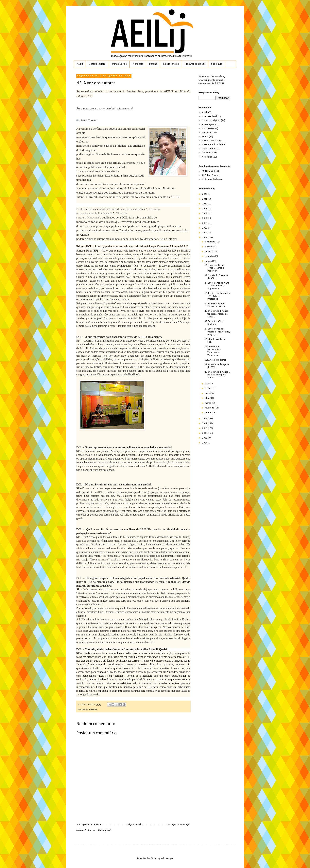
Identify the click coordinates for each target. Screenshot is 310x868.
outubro (209, 252)
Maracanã (93, 217)
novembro (210, 247)
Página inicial (134, 825)
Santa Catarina (209, 149)
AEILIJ (80, 64)
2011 (205, 424)
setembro (210, 256)
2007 (205, 443)
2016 (205, 223)
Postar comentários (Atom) (98, 830)
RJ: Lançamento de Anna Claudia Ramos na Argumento (217, 286)
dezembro (210, 242)
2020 (205, 204)
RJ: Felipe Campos (210, 175)
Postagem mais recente (89, 825)
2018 (205, 214)
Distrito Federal (97, 64)
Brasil (204, 112)
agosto (209, 261)
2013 (205, 238)
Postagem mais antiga (178, 825)
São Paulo (217, 64)
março (208, 403)
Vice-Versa (207, 157)
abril (207, 398)
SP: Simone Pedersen (212, 179)
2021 (205, 199)
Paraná (153, 64)
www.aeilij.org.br (207, 80)
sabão (110, 213)
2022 (205, 194)
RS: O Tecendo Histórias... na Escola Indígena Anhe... (217, 375)
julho (208, 384)
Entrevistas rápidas (211, 121)
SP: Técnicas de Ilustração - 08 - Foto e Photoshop (217, 296)
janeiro (209, 413)
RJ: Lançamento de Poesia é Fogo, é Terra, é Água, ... (217, 332)
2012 (205, 419)
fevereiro (210, 408)
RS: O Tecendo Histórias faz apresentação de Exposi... (216, 314)
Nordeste (138, 64)
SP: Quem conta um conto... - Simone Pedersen (214, 268)
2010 (205, 428)
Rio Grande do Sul (195, 64)
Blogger (169, 859)
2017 (205, 218)
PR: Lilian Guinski (210, 171)
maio (208, 393)
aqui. (130, 108)
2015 (205, 228)
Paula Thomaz (89, 120)
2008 (205, 438)
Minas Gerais (119, 64)
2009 (205, 433)
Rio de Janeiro (171, 64)
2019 (205, 209)
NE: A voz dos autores (215, 360)
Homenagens (208, 125)
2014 (205, 233)
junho (208, 388)
